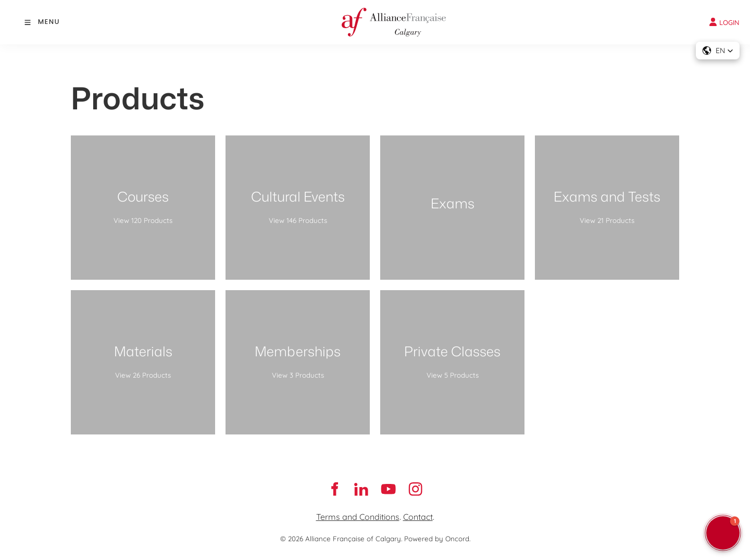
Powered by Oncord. (437, 539)
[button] (718, 51)
